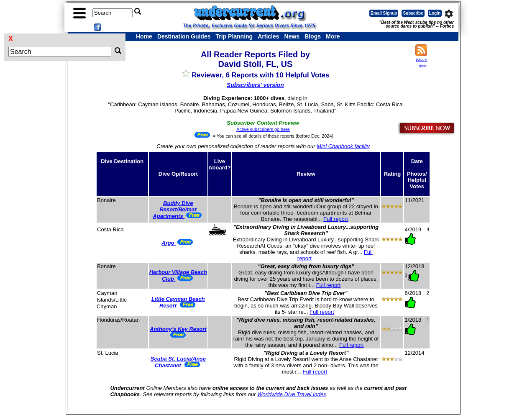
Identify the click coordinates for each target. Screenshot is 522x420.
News (292, 36)
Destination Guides (184, 36)
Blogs (313, 36)
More (333, 36)
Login (435, 13)
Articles (268, 36)
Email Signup (384, 13)
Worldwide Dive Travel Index (292, 394)
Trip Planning (234, 36)
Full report (336, 219)
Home (144, 36)
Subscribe (413, 13)
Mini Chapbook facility (343, 146)
